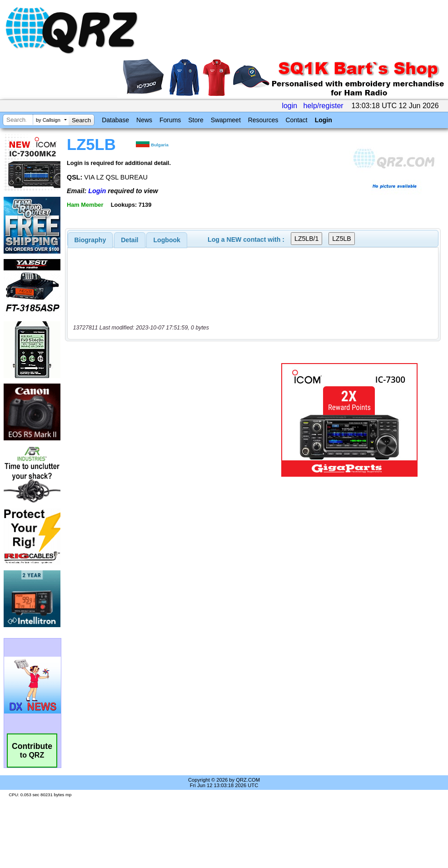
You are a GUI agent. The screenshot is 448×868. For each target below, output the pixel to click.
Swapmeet (226, 120)
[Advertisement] (169, 420)
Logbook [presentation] (167, 240)
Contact (296, 120)
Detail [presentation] (129, 240)
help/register (324, 106)
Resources (263, 120)
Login (324, 120)
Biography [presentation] (90, 240)
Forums (170, 120)
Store (196, 120)
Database (115, 120)
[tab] (90, 240)
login (289, 106)
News (144, 120)
